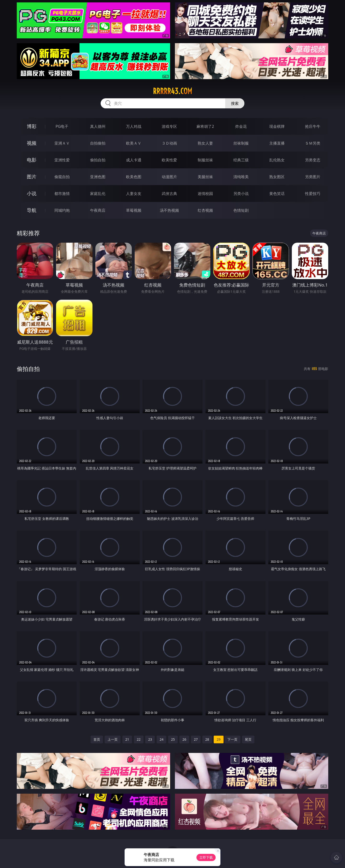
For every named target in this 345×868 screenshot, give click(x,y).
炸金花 (241, 126)
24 (161, 739)
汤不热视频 (169, 210)
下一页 (232, 739)
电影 (32, 160)
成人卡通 (134, 160)
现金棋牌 (277, 126)
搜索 (235, 103)
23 (150, 739)
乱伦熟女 (277, 160)
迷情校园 (205, 194)
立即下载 (206, 857)
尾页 (248, 739)
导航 (32, 210)
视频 (32, 143)
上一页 (113, 739)
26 (184, 739)
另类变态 (313, 160)
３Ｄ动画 (169, 143)
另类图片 (313, 177)
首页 (97, 739)
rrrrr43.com (172, 91)
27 (196, 739)
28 (207, 739)
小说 (32, 193)
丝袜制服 (241, 143)
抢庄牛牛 (313, 126)
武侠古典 (169, 194)
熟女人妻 (205, 143)
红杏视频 (205, 210)
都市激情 (62, 194)
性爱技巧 (313, 194)
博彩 (32, 126)
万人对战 (134, 126)
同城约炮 (62, 210)
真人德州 (98, 126)
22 (139, 739)
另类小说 (241, 194)
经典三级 (241, 160)
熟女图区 (277, 177)
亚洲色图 (98, 177)
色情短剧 (241, 210)
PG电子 (62, 126)
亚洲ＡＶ (62, 143)
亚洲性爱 (62, 160)
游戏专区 (169, 126)
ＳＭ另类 (313, 143)
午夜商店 (98, 210)
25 (173, 739)
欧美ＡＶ (134, 143)
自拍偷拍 (98, 143)
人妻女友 (134, 194)
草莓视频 (134, 210)
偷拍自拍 (98, 160)
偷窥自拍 (62, 177)
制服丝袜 (205, 160)
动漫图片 (169, 177)
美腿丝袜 (205, 177)
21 (127, 739)
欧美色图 (134, 177)
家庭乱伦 (98, 194)
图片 (32, 177)
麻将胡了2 (205, 126)
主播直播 (277, 143)
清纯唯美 (241, 177)
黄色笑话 (277, 194)
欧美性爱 (169, 160)
